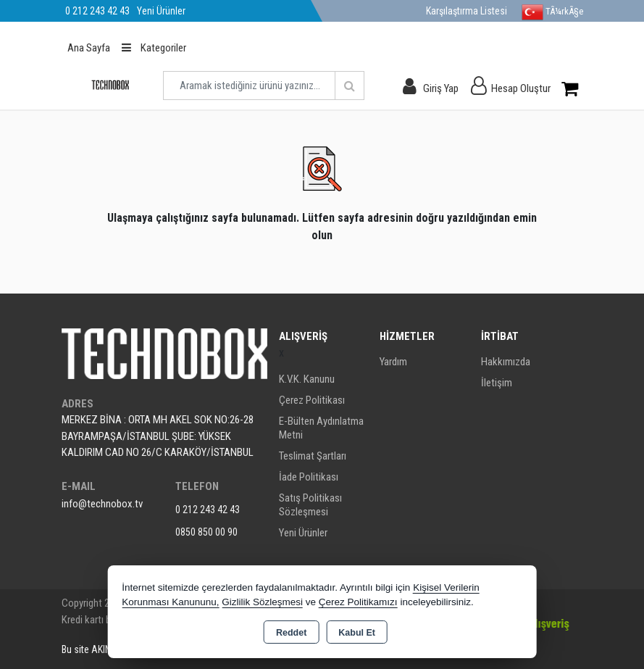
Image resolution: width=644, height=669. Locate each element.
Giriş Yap (441, 88)
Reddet (291, 633)
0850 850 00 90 (206, 532)
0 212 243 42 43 (208, 510)
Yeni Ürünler (303, 533)
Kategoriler (154, 48)
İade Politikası (309, 477)
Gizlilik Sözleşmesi (262, 602)
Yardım (393, 362)
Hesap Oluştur (521, 88)
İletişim (497, 383)
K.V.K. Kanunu (307, 379)
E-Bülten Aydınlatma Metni (321, 428)
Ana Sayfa (89, 48)
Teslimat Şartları (313, 456)
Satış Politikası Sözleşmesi (310, 505)
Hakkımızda (506, 362)
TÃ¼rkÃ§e (552, 12)
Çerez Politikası (312, 400)
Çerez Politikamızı (358, 602)
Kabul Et (357, 633)
